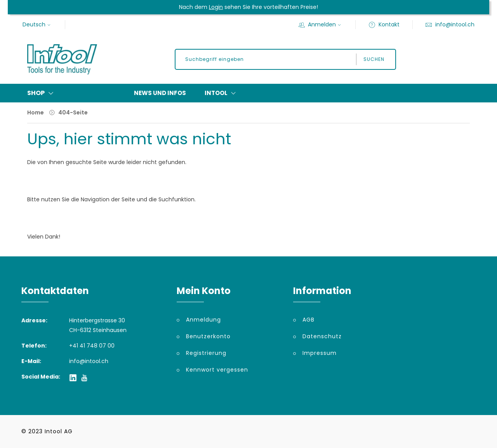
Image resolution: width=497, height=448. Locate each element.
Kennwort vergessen (217, 370)
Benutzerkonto (208, 336)
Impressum (320, 353)
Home (36, 112)
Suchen (374, 59)
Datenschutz (322, 336)
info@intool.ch (450, 24)
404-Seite (73, 112)
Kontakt (384, 24)
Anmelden (321, 24)
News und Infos (160, 93)
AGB (308, 320)
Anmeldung (203, 320)
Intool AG (59, 431)
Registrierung (206, 353)
